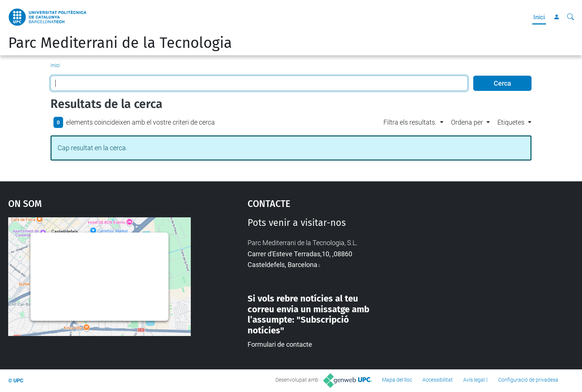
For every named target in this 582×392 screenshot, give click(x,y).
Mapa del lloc (397, 380)
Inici (539, 17)
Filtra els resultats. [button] (410, 122)
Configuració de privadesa (528, 380)
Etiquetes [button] (511, 122)
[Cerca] (570, 17)
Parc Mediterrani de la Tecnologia (120, 43)
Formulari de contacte (280, 344)
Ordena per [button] (467, 122)
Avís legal (474, 380)
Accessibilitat (438, 380)
